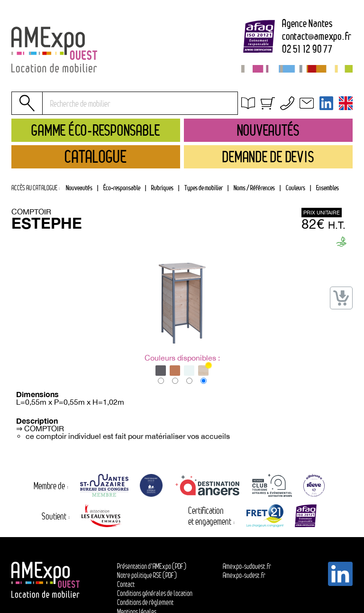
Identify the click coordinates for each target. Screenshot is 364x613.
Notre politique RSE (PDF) (147, 575)
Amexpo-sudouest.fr (247, 566)
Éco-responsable (122, 188)
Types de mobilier (204, 188)
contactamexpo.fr (317, 37)
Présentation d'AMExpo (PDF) (152, 566)
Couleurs (296, 188)
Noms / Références (254, 188)
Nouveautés (79, 188)
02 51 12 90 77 (307, 49)
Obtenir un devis (273, 105)
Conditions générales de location (296, 116)
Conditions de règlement (145, 602)
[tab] (162, 188)
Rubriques (162, 188)
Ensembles (328, 188)
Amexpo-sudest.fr (244, 575)
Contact (126, 584)
